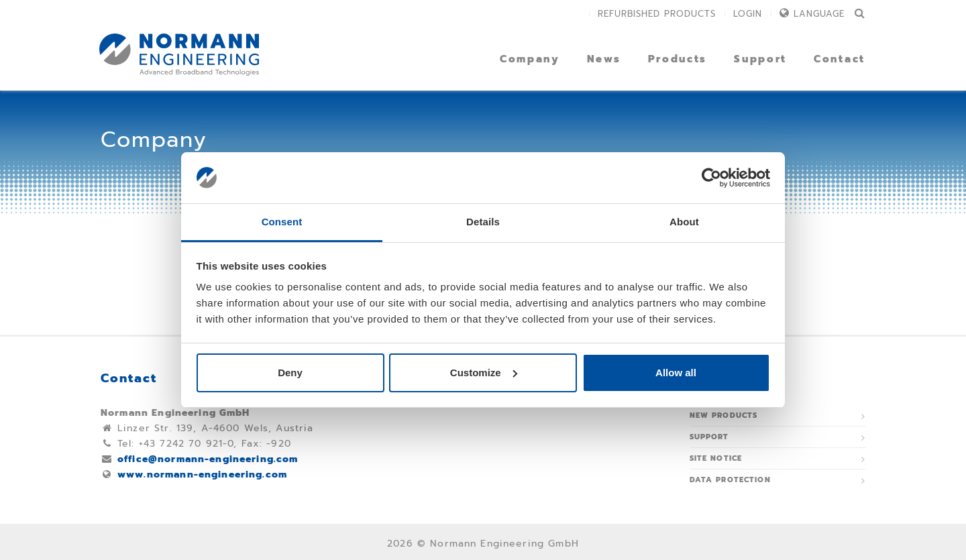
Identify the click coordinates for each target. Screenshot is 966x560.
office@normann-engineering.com (208, 459)
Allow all (676, 373)
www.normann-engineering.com (202, 474)
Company (530, 59)
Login (748, 14)
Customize (484, 373)
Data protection (730, 480)
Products (678, 59)
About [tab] (684, 222)
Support (760, 59)
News (604, 59)
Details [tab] (483, 222)
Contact (840, 59)
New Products (724, 415)
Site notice (716, 458)
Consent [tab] (282, 222)
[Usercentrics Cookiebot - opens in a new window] (711, 178)
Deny (290, 373)
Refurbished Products (657, 14)
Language (819, 14)
